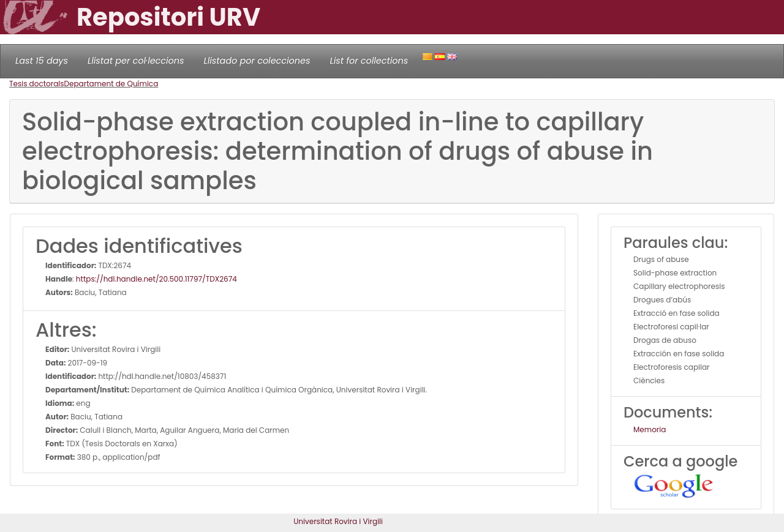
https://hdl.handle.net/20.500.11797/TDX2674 (156, 279)
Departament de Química (111, 84)
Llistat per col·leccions (136, 61)
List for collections (369, 61)
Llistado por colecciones (257, 61)
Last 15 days (42, 61)
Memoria (650, 429)
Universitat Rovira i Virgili (338, 521)
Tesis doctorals (37, 84)
